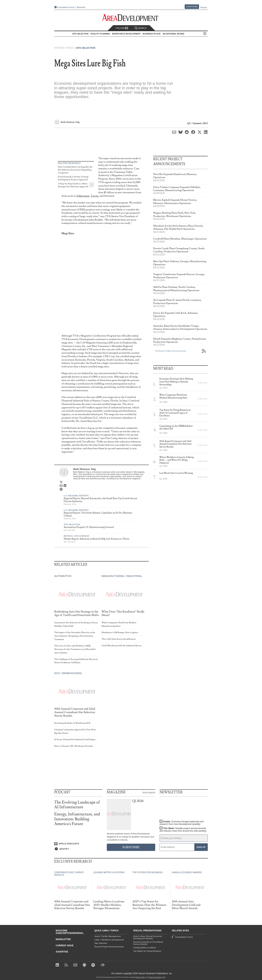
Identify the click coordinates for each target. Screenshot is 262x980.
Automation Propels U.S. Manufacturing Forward (89, 527)
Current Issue (65, 946)
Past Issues (149, 792)
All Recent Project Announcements (171, 351)
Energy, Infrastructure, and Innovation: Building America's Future (77, 819)
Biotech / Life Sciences (77, 536)
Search (140, 28)
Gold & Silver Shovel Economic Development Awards (148, 937)
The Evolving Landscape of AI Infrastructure (77, 805)
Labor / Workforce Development (109, 940)
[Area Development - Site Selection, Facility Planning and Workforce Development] (131, 18)
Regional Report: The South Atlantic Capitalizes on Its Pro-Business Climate (98, 514)
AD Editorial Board (173, 34)
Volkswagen (83, 196)
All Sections (205, 34)
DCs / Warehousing (68, 673)
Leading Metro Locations (145, 948)
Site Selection (86, 48)
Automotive (63, 576)
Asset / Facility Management (108, 936)
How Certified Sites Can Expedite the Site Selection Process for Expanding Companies (75, 170)
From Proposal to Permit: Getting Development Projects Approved (73, 178)
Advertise (81, 7)
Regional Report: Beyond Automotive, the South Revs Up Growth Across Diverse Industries (100, 500)
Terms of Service (155, 977)
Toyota (95, 196)
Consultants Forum (66, 7)
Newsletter (63, 939)
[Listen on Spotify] (78, 849)
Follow (122, 28)
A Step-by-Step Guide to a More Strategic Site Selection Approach (73, 185)
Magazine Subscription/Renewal (70, 932)
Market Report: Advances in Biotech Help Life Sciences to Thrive (97, 539)
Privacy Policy (140, 977)
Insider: (182, 823)
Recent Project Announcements (109, 947)
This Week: (183, 830)
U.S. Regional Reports (76, 496)
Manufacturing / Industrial (122, 576)
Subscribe (192, 7)
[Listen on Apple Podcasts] (78, 844)
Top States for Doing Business (147, 951)
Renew (204, 7)
